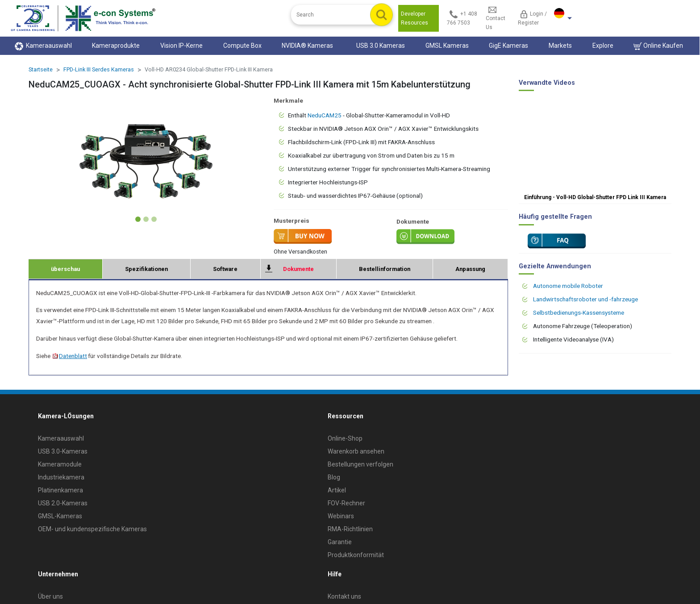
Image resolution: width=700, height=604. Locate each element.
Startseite (41, 69)
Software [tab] (225, 269)
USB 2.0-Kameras (63, 503)
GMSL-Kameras (60, 516)
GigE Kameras (508, 46)
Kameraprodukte (116, 46)
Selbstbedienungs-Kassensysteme (579, 312)
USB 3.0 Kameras (381, 46)
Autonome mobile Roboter (568, 286)
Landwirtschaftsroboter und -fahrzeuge (585, 299)
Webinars (341, 516)
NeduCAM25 (325, 115)
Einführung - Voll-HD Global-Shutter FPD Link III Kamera (595, 197)
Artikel (337, 490)
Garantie (340, 542)
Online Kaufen (658, 46)
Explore (603, 46)
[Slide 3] (154, 219)
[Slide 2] (146, 219)
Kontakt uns (344, 596)
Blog (334, 477)
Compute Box (242, 46)
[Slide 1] (138, 219)
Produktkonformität (356, 555)
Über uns (50, 596)
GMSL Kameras (447, 46)
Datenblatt (69, 356)
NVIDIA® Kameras (309, 46)
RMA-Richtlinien (350, 529)
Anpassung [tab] (470, 269)
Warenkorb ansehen (356, 451)
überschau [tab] (65, 269)
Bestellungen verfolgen (360, 464)
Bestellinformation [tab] (385, 269)
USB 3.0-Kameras (63, 451)
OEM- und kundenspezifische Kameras (92, 529)
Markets (560, 46)
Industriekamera (61, 477)
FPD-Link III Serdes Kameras (99, 69)
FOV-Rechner (346, 503)
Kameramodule (60, 464)
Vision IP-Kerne (181, 46)
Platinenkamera (60, 490)
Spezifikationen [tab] (146, 269)
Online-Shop (345, 438)
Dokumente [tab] (298, 269)
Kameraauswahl (43, 46)
